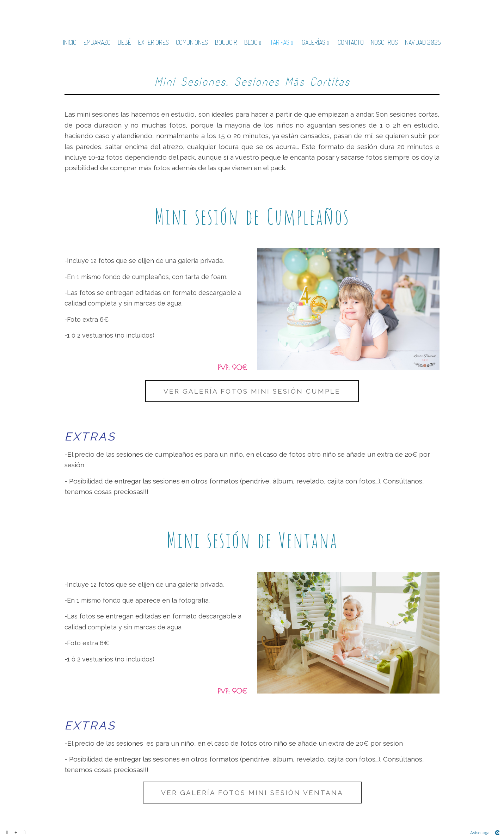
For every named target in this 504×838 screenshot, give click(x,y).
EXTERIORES (153, 42)
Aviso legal (480, 833)
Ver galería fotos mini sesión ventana (252, 793)
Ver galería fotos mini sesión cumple (252, 391)
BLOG (251, 42)
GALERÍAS (314, 42)
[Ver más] (16, 833)
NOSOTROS (384, 42)
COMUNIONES (192, 42)
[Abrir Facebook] (7, 833)
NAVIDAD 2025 (423, 42)
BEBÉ (124, 42)
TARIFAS (280, 42)
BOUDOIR (226, 42)
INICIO (70, 42)
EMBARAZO (97, 42)
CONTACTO (351, 42)
